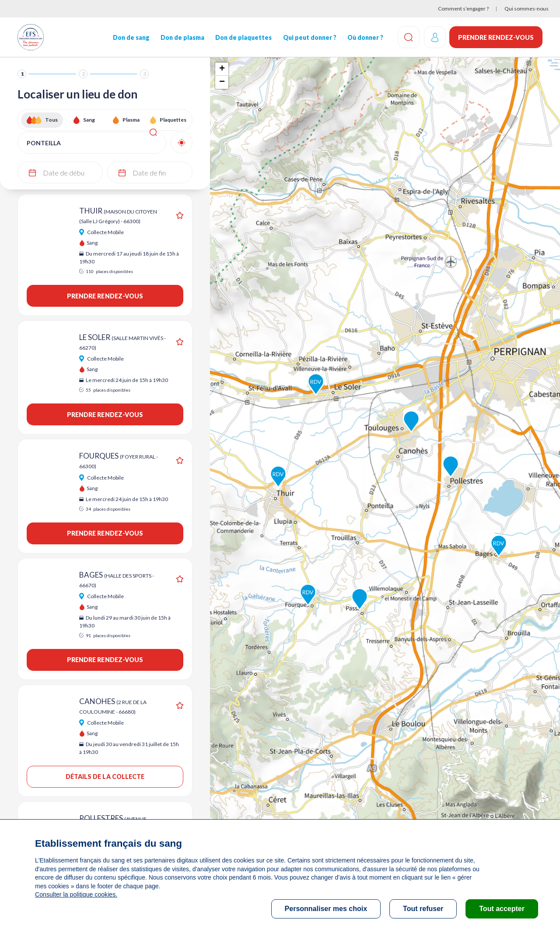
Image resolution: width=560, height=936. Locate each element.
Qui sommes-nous (527, 9)
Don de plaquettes (243, 37)
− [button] (222, 82)
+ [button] (222, 69)
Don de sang (131, 37)
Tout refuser (423, 909)
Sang (89, 120)
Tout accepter (502, 909)
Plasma (131, 120)
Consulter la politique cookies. (76, 894)
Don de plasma (182, 37)
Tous (51, 120)
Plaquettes (173, 120)
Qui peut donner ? (309, 37)
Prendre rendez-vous (496, 37)
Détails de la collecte (105, 776)
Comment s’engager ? (463, 9)
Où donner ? (364, 37)
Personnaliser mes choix (326, 909)
